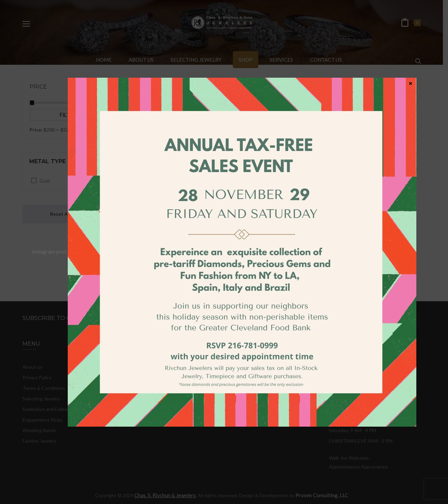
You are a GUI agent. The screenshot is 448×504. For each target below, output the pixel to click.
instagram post (49, 251)
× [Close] (411, 83)
